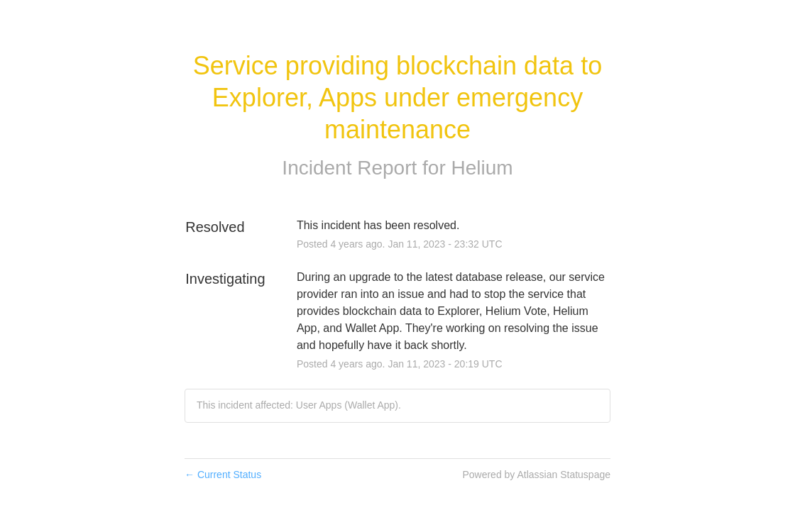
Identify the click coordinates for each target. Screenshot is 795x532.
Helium (482, 168)
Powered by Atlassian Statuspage (536, 475)
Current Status (223, 475)
